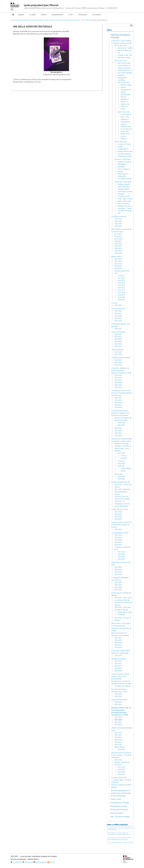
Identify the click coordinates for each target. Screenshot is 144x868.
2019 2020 (118, 375)
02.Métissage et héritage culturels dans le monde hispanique (125, 151)
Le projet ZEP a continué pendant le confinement (120, 829)
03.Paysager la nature (125, 156)
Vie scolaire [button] (97, 15)
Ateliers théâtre (120, 747)
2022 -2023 (118, 354)
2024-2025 (118, 226)
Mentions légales (40, 862)
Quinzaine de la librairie (119, 659)
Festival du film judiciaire (119, 700)
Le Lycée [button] (33, 15)
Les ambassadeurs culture (120, 533)
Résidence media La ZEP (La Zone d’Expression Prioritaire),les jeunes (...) (60, 20)
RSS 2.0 (51, 862)
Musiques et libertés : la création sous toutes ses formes (125, 104)
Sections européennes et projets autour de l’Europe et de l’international (121, 793)
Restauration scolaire (119, 806)
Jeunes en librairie (117, 350)
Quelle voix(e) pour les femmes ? (125, 136)
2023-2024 (118, 224)
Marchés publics (117, 813)
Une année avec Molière (122, 686)
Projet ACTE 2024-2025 (122, 159)
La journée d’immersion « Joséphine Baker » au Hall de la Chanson (121, 780)
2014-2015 (121, 285)
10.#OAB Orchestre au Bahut (121, 358)
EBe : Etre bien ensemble (120, 817)
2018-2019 (118, 236)
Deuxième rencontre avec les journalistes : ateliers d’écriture (118, 834)
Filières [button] (44, 15)
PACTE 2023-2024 (121, 142)
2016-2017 (121, 290)
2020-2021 (118, 241)
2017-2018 (118, 234)
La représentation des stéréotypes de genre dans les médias (121, 628)
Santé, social (116, 799)
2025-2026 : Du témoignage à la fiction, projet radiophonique (122, 504)
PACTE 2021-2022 (124, 112)
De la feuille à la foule (125, 179)
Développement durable (120, 803)
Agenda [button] (22, 15)
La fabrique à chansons (119, 216)
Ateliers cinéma (116, 257)
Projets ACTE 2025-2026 (123, 182)
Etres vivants (119, 474)
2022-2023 (118, 221)
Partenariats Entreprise (119, 810)
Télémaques (115, 757)
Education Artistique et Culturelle (26, 20)
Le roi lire (114, 303)
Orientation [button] (83, 15)
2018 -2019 (118, 717)
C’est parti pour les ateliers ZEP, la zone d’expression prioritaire (120, 838)
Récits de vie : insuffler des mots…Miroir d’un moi (125, 50)
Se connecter (16, 862)
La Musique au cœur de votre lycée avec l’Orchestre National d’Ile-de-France (122, 393)
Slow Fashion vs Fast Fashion (121, 623)
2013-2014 (121, 283)
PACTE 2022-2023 (121, 46)
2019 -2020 (118, 239)
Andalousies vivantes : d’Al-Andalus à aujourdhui (125, 164)
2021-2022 (118, 219)
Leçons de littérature (118, 332)
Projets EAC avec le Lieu (120, 509)
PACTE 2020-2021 (124, 82)
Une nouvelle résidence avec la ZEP (120, 842)
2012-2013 (121, 281)
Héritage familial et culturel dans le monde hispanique (125, 192)
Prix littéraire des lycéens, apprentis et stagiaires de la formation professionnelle (120, 413)
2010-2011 (121, 276)
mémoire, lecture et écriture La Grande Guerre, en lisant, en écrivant (122, 525)
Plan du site (27, 862)
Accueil (13, 20)
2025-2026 (118, 253)
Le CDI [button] (71, 15)
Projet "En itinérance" (118, 309)
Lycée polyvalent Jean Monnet (41, 5)
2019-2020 (86, 20)
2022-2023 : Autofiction (122, 489)
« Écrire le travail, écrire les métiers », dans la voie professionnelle (120, 676)
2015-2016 (121, 288)
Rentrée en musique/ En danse (121, 373)
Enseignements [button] (58, 15)
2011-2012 (121, 278)
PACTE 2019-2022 (121, 61)
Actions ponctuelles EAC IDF (121, 482)
